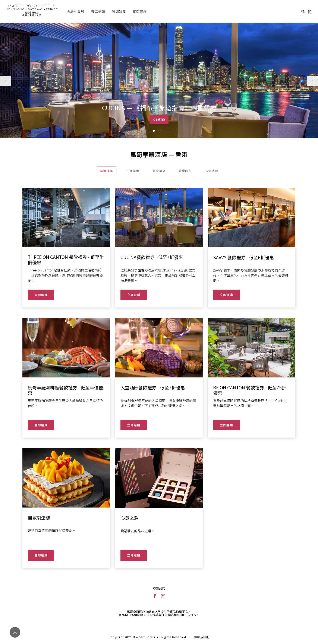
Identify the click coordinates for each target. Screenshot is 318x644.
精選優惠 (140, 11)
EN (303, 11)
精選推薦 (107, 171)
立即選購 (41, 295)
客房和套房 (76, 11)
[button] (150, 131)
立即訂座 (159, 120)
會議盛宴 (119, 11)
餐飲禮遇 (159, 171)
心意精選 (211, 171)
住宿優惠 (133, 171)
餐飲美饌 (98, 11)
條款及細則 (202, 637)
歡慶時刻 (185, 171)
